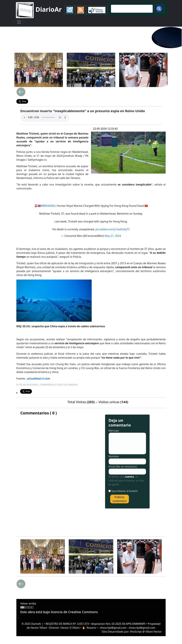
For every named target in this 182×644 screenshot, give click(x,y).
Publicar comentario (119, 499)
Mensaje (114, 431)
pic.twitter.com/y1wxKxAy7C (113, 229)
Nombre (114, 456)
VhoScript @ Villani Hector (146, 632)
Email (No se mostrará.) (123, 467)
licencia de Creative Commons (74, 612)
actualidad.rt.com (39, 378)
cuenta (129, 477)
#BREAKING (48, 206)
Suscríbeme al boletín (125, 491)
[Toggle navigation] (19, 22)
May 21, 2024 (113, 236)
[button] (70, 10)
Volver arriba (28, 604)
